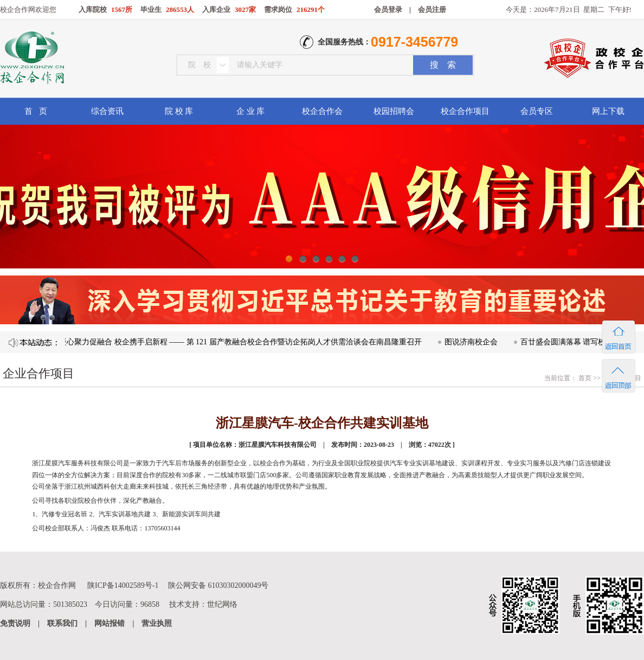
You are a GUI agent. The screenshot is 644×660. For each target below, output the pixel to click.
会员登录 (388, 9)
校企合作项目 (465, 111)
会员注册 (432, 9)
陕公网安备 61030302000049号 (218, 585)
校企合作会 (322, 111)
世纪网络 (222, 604)
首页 (584, 378)
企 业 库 (251, 111)
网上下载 (608, 111)
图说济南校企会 (473, 342)
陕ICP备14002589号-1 (123, 585)
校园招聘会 (394, 111)
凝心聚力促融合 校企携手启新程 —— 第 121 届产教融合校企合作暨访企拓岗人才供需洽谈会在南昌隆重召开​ (243, 342)
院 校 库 (179, 111)
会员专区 (537, 111)
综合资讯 (107, 111)
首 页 (36, 111)
